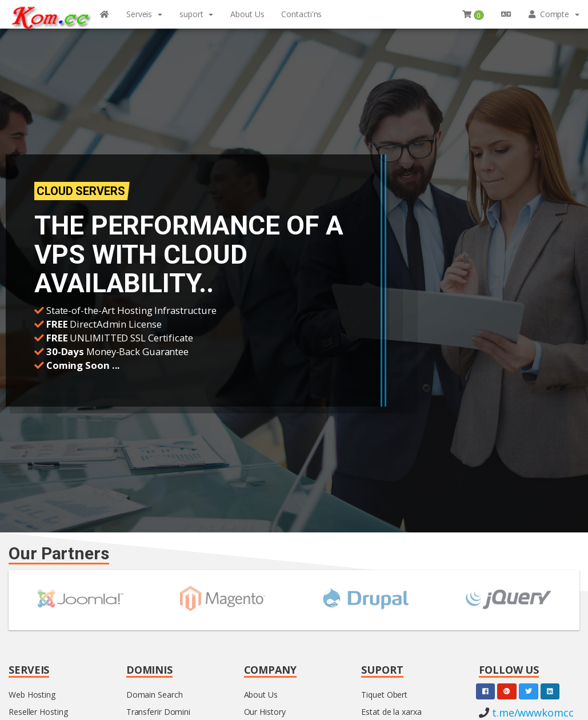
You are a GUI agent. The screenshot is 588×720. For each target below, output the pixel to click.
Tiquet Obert (384, 695)
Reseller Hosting (38, 712)
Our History (265, 712)
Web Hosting (32, 695)
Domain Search (155, 695)
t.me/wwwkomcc (531, 713)
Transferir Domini (158, 712)
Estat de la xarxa (391, 712)
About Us (261, 695)
